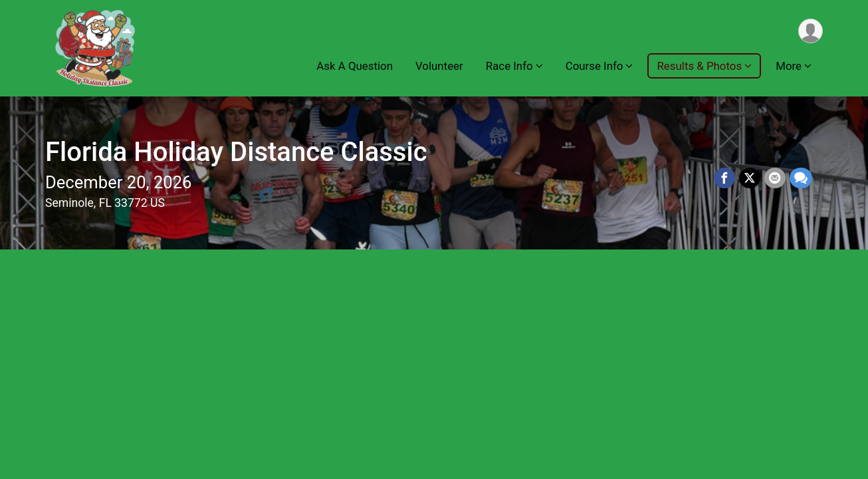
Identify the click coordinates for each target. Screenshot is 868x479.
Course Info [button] (595, 66)
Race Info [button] (509, 66)
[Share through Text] (801, 178)
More (789, 66)
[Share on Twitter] (750, 178)
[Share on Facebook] (724, 178)
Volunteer (439, 66)
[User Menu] (811, 31)
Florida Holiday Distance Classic (236, 152)
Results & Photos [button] (699, 66)
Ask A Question (355, 66)
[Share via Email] (775, 178)
